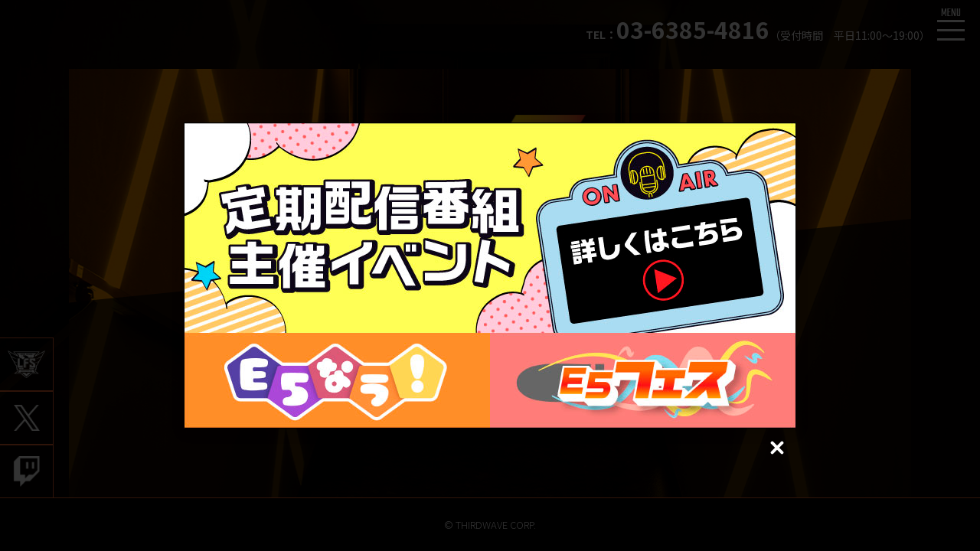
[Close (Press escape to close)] (777, 448)
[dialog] (490, 275)
